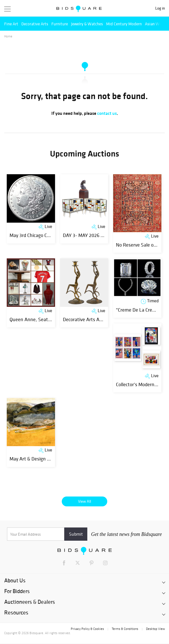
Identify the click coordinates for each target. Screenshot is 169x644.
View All (84, 501)
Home (8, 36)
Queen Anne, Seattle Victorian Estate (49, 319)
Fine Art (11, 24)
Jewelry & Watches (87, 24)
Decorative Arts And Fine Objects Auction (106, 319)
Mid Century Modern (124, 24)
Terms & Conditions (125, 629)
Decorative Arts (35, 24)
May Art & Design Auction (36, 459)
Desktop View (155, 629)
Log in (160, 8)
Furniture (60, 24)
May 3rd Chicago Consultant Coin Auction (52, 235)
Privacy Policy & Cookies (87, 629)
